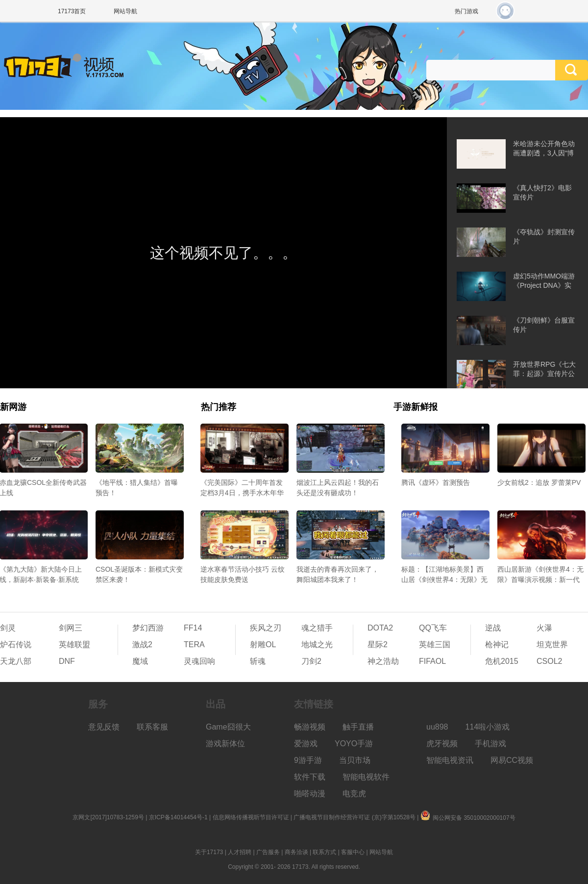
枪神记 (497, 644)
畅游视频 (310, 727)
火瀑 (544, 628)
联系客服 (152, 727)
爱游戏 (306, 744)
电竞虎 (354, 794)
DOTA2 (380, 628)
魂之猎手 (317, 628)
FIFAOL (432, 661)
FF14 (193, 628)
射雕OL (263, 644)
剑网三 (71, 628)
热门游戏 (466, 11)
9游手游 (308, 760)
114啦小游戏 (488, 727)
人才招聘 (240, 852)
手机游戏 (490, 744)
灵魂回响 (199, 661)
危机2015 (502, 661)
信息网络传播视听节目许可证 (251, 817)
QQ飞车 (433, 628)
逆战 (493, 628)
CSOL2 (549, 661)
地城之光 (317, 644)
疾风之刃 (266, 628)
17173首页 (72, 11)
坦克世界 (552, 644)
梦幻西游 (148, 628)
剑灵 (8, 628)
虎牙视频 (442, 744)
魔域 (140, 661)
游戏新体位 (225, 744)
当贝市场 (355, 760)
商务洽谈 (296, 852)
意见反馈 (104, 727)
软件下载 (310, 777)
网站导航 (125, 11)
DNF (67, 661)
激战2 (142, 644)
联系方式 (324, 852)
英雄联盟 (74, 644)
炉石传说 (16, 644)
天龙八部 (16, 661)
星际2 (378, 644)
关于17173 (209, 852)
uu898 (437, 727)
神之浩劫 (383, 661)
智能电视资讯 (450, 760)
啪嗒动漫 (310, 794)
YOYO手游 (354, 744)
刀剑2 (311, 661)
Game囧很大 (228, 727)
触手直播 (358, 727)
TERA (194, 644)
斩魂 (258, 661)
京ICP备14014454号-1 (178, 817)
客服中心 (353, 852)
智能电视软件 (366, 777)
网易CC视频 (512, 760)
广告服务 (268, 852)
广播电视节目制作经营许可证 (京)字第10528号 (355, 817)
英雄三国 (435, 644)
